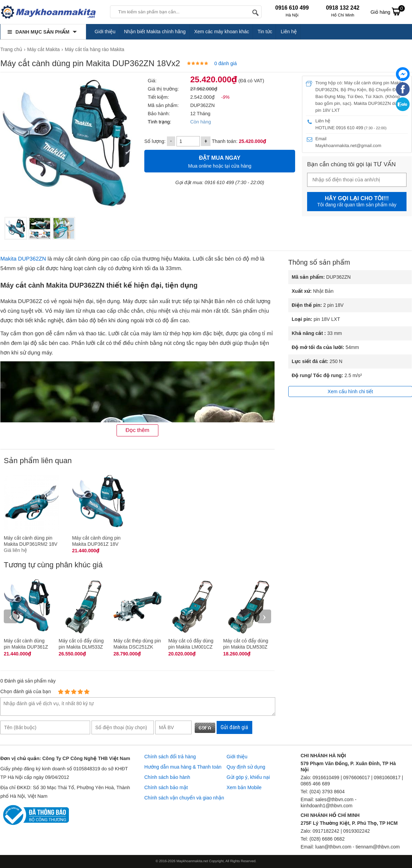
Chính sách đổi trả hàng (170, 757)
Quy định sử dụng (246, 767)
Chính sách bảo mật (166, 787)
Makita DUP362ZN (23, 259)
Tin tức (265, 32)
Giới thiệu (105, 32)
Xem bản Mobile (244, 787)
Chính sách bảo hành (167, 777)
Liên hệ (289, 32)
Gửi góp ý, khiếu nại (248, 777)
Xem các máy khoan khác (221, 32)
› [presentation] (264, 616)
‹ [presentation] (11, 616)
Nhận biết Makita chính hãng (155, 32)
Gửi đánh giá (234, 727)
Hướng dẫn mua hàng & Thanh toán (183, 767)
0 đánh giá (225, 63)
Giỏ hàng (388, 11)
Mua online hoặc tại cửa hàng (220, 161)
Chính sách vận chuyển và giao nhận (184, 798)
